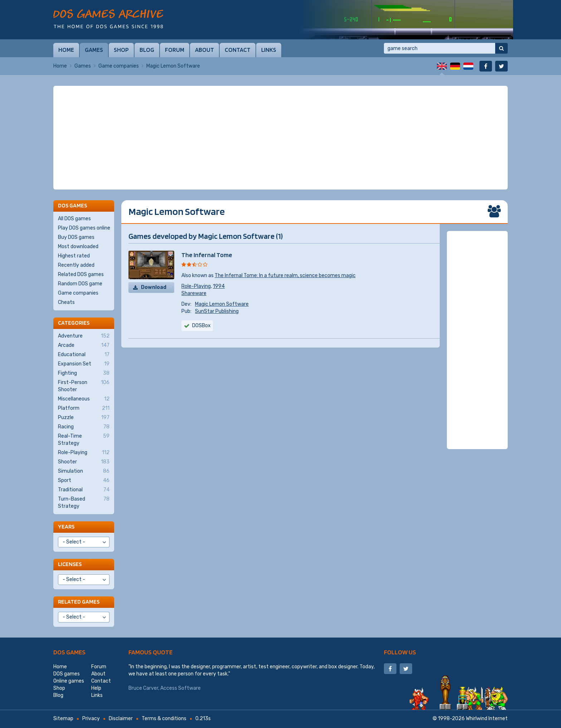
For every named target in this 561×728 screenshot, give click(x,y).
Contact (238, 50)
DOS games (69, 652)
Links (269, 50)
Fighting (84, 373)
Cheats (66, 302)
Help (96, 688)
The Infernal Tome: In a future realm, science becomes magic (285, 276)
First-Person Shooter (84, 386)
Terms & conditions (164, 719)
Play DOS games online (84, 228)
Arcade (84, 345)
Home (66, 50)
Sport (84, 481)
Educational (84, 355)
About (204, 50)
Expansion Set (84, 364)
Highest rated (74, 256)
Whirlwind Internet (487, 719)
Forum (175, 50)
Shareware (194, 293)
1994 (219, 286)
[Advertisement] (280, 138)
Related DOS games (81, 274)
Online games (69, 681)
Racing (84, 427)
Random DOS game (80, 284)
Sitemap (63, 719)
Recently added (76, 265)
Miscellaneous (84, 399)
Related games (79, 602)
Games (94, 50)
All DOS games (74, 219)
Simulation (84, 471)
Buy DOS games (76, 237)
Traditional (84, 490)
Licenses (70, 564)
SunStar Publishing (217, 311)
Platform (84, 408)
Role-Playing (196, 286)
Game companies (119, 66)
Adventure (84, 336)
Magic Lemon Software (222, 304)
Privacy (91, 719)
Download (154, 287)
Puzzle (84, 418)
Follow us (400, 652)
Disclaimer (121, 719)
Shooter (84, 462)
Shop (121, 50)
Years (66, 527)
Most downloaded (78, 247)
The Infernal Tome (207, 255)
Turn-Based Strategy (84, 502)
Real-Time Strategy (84, 439)
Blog (147, 50)
